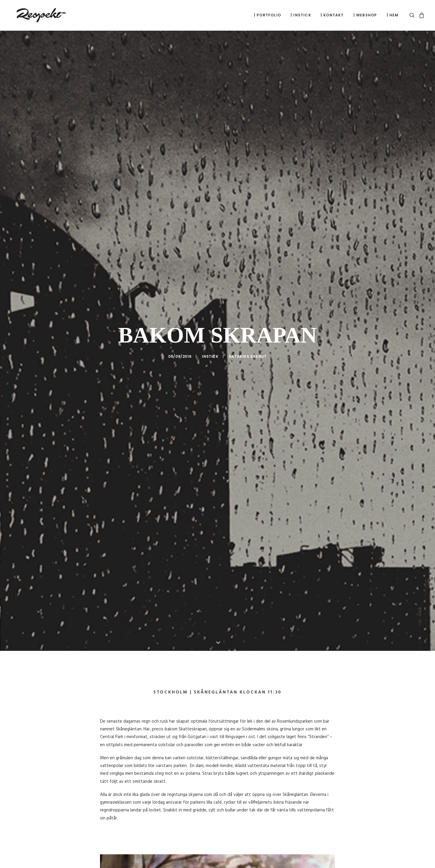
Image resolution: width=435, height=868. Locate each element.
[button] (413, 15)
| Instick (301, 15)
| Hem (393, 15)
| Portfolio (268, 15)
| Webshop (365, 15)
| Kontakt (332, 15)
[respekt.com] (35, 15)
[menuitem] (268, 15)
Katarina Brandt (248, 350)
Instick (210, 350)
